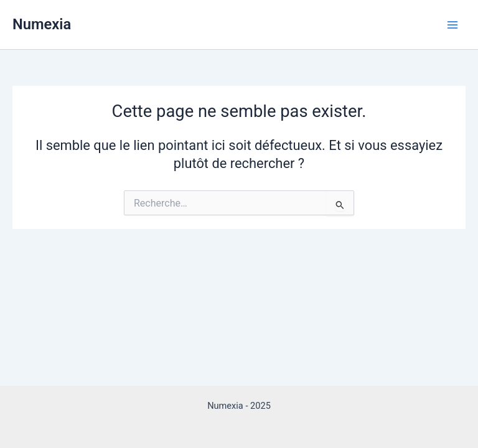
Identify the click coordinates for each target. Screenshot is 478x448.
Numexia (42, 24)
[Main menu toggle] (452, 25)
